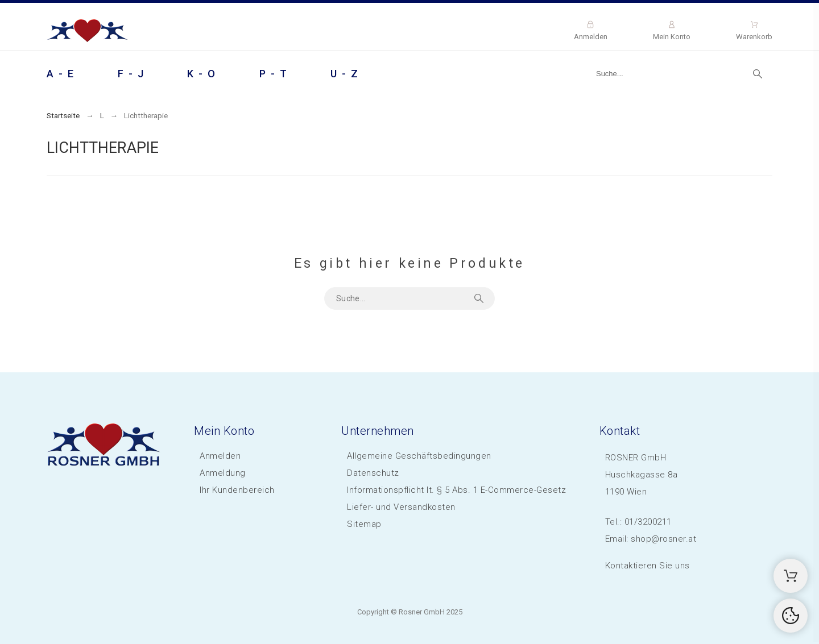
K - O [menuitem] (202, 74)
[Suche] (679, 74)
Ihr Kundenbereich (237, 490)
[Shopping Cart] (791, 576)
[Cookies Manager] (791, 616)
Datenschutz (373, 473)
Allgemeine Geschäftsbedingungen (419, 456)
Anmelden (220, 456)
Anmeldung (223, 473)
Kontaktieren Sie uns (648, 566)
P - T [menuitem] (274, 74)
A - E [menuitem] (61, 74)
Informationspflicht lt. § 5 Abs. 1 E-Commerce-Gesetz (456, 490)
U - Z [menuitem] (345, 74)
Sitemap (364, 524)
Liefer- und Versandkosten (401, 507)
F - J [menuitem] (131, 74)
